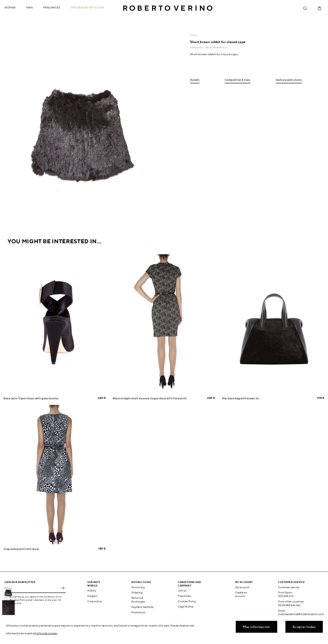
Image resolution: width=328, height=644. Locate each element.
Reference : (198, 47)
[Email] (32, 588)
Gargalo (92, 596)
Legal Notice (186, 606)
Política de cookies (46, 633)
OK (62, 588)
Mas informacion (256, 627)
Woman (10, 7)
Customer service (289, 587)
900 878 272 (286, 596)
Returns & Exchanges (138, 600)
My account (242, 587)
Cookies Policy (187, 601)
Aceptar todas (304, 627)
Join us (182, 590)
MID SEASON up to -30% (88, 7)
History (92, 590)
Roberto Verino (168, 8)
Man (30, 7)
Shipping (137, 592)
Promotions (139, 612)
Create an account (241, 594)
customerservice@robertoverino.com (301, 614)
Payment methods (142, 607)
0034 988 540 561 (289, 605)
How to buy (138, 587)
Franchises (184, 596)
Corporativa (95, 601)
